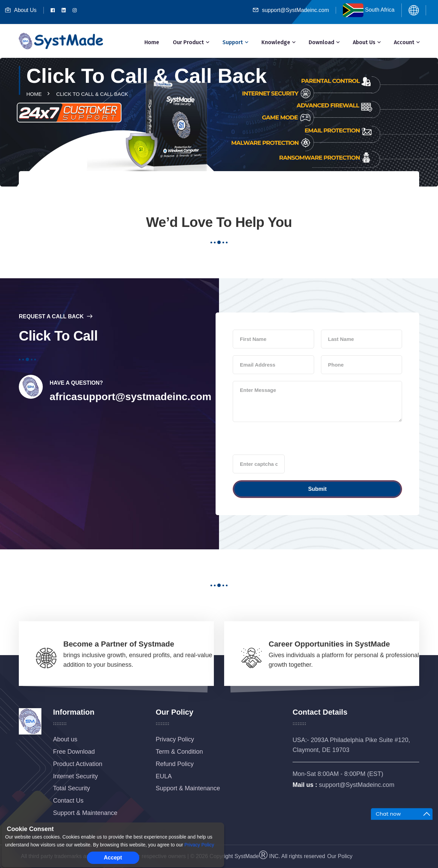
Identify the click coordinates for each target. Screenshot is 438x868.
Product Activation (78, 764)
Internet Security (75, 776)
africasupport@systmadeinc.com (131, 397)
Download (321, 42)
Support (233, 42)
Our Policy (340, 856)
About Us (21, 10)
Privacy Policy (175, 739)
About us (65, 739)
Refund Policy (175, 764)
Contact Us (68, 801)
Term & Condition (179, 752)
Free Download (74, 752)
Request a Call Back (56, 316)
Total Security (72, 788)
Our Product (188, 42)
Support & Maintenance (85, 813)
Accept (113, 858)
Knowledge (276, 42)
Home (152, 42)
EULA (164, 776)
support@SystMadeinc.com (291, 10)
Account (404, 42)
